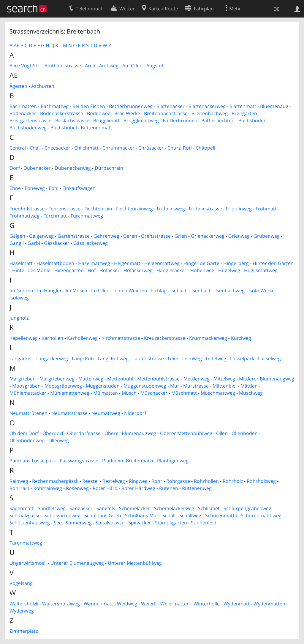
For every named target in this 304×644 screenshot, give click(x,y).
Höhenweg (202, 270)
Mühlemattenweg (70, 393)
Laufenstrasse (148, 359)
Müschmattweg (218, 393)
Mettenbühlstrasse (158, 379)
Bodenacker (23, 113)
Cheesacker (57, 148)
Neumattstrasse (69, 413)
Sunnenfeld (204, 523)
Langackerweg (52, 359)
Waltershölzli (24, 604)
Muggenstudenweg (145, 386)
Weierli (149, 604)
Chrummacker (118, 148)
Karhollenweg (82, 338)
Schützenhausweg (30, 523)
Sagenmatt (22, 508)
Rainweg (19, 481)
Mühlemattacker (28, 393)
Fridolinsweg (171, 209)
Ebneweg (35, 188)
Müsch (129, 393)
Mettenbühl (120, 379)
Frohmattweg (24, 216)
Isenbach (202, 291)
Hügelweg (229, 270)
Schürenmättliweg (261, 515)
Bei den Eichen (89, 106)
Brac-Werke (127, 113)
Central (18, 148)
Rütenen (169, 488)
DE (277, 9)
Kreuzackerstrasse (165, 338)
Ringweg (138, 481)
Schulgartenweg (62, 515)
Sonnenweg (79, 523)
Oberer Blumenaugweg (130, 433)
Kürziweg (241, 338)
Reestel (90, 481)
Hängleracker (171, 270)
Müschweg (251, 393)
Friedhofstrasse (27, 209)
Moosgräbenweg (63, 386)
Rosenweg (77, 488)
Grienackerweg (208, 236)
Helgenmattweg (162, 263)
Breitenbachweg (210, 113)
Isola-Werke (262, 291)
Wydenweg (22, 611)
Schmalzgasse (25, 515)
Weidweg (127, 604)
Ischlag (159, 291)
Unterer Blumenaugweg (77, 563)
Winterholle (207, 604)
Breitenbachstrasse (166, 113)
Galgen (17, 236)
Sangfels (106, 508)
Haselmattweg (94, 263)
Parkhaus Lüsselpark (33, 461)
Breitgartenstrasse (30, 120)
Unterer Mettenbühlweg (135, 563)
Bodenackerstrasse (62, 113)
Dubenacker (37, 168)
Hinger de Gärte (201, 263)
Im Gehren (21, 291)
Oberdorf (53, 433)
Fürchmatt (55, 216)
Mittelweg (224, 379)
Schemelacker (135, 508)
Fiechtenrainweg (134, 209)
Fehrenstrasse (64, 209)
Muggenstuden (103, 386)
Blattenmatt (243, 106)
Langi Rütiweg (113, 359)
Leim (173, 359)
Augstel (155, 66)
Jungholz (19, 318)
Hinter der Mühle (31, 270)
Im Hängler (49, 291)
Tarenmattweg (26, 543)
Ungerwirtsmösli (28, 563)
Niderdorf (135, 413)
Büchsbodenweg (28, 128)
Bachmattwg (55, 106)
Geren (130, 236)
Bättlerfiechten (218, 120)
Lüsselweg (269, 359)
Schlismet (209, 508)
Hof (92, 270)
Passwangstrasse (79, 461)
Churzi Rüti (180, 148)
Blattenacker (171, 106)
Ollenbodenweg (27, 440)
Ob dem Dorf (24, 433)
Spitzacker (140, 523)
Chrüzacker (151, 148)
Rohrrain (19, 488)
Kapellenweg (24, 338)
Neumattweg (106, 413)
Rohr (157, 481)
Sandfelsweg (52, 508)
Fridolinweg (239, 209)
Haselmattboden (55, 263)
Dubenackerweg (73, 168)
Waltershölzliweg (61, 604)
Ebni (54, 188)
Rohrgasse (178, 481)
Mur (175, 386)
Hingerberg (236, 263)
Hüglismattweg (261, 270)
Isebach (179, 291)
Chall (35, 148)
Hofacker (110, 270)
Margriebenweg (57, 379)
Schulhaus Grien (103, 515)
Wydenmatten (269, 604)
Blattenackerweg (207, 106)
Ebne (15, 188)
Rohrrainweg (48, 488)
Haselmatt (21, 263)
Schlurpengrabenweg (247, 508)
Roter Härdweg (138, 488)
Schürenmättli (221, 515)
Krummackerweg (208, 338)
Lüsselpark (242, 359)
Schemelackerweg (174, 508)
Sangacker (81, 508)
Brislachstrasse (72, 120)
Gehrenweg (106, 236)
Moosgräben (26, 386)
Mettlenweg (197, 379)
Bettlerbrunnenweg (131, 106)
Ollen (222, 433)
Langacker (21, 359)
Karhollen (52, 338)
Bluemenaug (274, 106)
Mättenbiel (225, 386)
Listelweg (216, 359)
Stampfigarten (171, 523)
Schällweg (190, 515)
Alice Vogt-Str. (25, 66)
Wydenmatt (237, 604)
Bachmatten (23, 106)
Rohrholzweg (261, 481)
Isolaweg (19, 298)
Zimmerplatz (24, 631)
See (58, 523)
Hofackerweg (138, 270)
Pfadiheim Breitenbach (128, 461)
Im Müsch (76, 291)
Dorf (15, 168)
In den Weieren (130, 291)
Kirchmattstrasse (121, 338)
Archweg (109, 66)
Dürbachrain (109, 168)
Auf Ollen (132, 66)
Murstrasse (196, 386)
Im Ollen (100, 291)
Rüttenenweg (197, 488)
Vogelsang (21, 583)
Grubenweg (267, 236)
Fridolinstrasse (205, 209)
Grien (181, 236)
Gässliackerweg (91, 243)
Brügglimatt (106, 120)
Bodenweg (99, 113)
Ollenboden (245, 433)
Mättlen (249, 386)
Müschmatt (184, 393)
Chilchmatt (86, 148)
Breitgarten (244, 113)
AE (16, 45)
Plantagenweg (173, 461)
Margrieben (23, 379)
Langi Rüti (83, 359)
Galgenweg (41, 236)
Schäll (169, 515)
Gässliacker (57, 243)
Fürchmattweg (87, 216)
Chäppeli (205, 148)
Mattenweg (91, 379)
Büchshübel (64, 128)
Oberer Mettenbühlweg (186, 433)
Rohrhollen (206, 481)
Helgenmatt (127, 263)
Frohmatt (266, 209)
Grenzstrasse (156, 236)
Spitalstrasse (110, 523)
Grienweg (239, 236)
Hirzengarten (69, 270)
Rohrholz (233, 481)
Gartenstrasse (74, 236)
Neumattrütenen (28, 413)
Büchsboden (252, 120)
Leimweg (192, 359)
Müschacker (154, 393)
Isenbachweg (230, 291)
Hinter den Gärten (273, 263)
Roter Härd (105, 488)
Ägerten (18, 86)
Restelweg (114, 481)
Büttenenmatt (96, 128)
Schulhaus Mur (142, 515)
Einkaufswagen (79, 188)
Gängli (17, 243)
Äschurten (43, 86)
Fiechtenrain (98, 209)
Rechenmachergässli (55, 481)
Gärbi (34, 243)
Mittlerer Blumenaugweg (267, 379)
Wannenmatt (98, 604)
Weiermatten (175, 604)
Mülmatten (106, 393)
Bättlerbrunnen (180, 120)
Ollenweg (59, 440)
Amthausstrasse (63, 66)
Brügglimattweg (141, 120)
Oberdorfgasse (84, 433)
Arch (90, 66)
